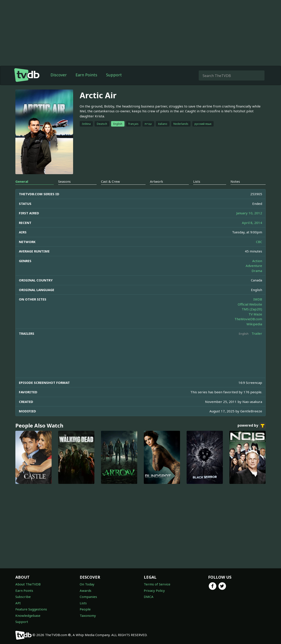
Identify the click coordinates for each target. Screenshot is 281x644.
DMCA (149, 597)
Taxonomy (88, 615)
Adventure (254, 266)
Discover (59, 75)
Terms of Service (157, 584)
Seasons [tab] (64, 181)
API (18, 603)
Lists (83, 603)
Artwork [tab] (157, 181)
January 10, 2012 (249, 213)
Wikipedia (254, 324)
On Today (87, 584)
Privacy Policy (154, 590)
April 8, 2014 (252, 223)
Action (257, 261)
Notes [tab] (235, 181)
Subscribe (23, 597)
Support (114, 75)
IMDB (258, 299)
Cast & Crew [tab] (110, 181)
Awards (86, 590)
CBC (259, 242)
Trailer (257, 333)
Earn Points (86, 75)
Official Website (250, 304)
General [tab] (22, 181)
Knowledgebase (28, 615)
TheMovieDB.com (248, 319)
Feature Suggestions (31, 609)
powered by (252, 426)
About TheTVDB (28, 584)
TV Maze (255, 314)
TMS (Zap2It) (252, 309)
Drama (257, 271)
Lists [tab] (197, 181)
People (85, 609)
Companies (88, 597)
